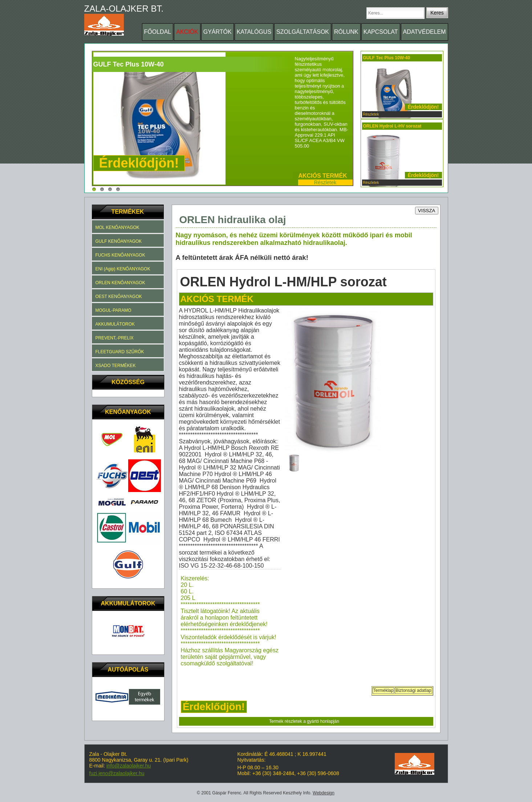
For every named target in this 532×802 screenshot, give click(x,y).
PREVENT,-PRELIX (115, 338)
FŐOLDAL (158, 32)
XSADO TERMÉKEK (116, 366)
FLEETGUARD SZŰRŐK (120, 352)
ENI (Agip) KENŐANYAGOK (123, 269)
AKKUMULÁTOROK (115, 324)
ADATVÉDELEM (425, 32)
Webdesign (324, 793)
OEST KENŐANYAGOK (119, 297)
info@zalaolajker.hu (129, 766)
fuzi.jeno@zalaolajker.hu (117, 773)
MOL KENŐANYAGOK (117, 227)
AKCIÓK (187, 32)
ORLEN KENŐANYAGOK (120, 283)
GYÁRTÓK (218, 32)
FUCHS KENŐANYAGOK (120, 255)
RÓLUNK (346, 32)
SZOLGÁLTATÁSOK (303, 32)
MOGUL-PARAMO (113, 310)
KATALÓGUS (254, 32)
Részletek (325, 182)
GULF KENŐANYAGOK (119, 241)
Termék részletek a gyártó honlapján (304, 721)
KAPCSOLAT (381, 32)
